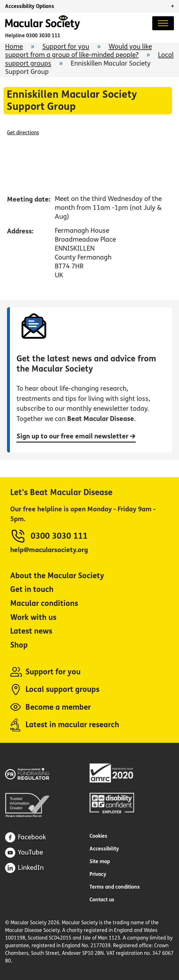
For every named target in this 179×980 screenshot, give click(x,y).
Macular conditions (44, 604)
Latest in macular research (72, 725)
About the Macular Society (57, 576)
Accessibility (104, 849)
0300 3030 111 (43, 36)
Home (14, 47)
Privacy (98, 874)
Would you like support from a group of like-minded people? (79, 51)
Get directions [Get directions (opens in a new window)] (23, 133)
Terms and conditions (115, 887)
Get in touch (32, 589)
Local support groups (62, 689)
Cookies (98, 836)
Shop (19, 645)
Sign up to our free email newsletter (76, 436)
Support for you (66, 47)
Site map (100, 861)
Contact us (102, 900)
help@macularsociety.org (49, 550)
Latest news (31, 631)
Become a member (58, 707)
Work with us (33, 618)
